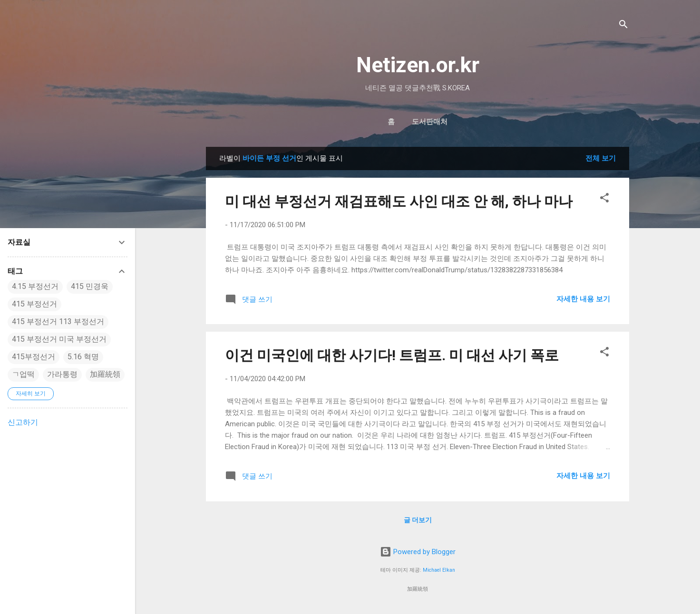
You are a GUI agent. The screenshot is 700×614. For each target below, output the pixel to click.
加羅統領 (105, 374)
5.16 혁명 (83, 357)
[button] (604, 199)
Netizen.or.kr (418, 65)
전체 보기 (601, 158)
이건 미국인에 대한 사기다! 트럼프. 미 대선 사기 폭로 (392, 355)
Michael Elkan (439, 570)
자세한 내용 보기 (583, 299)
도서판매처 (430, 122)
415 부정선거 (34, 304)
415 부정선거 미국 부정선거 (59, 339)
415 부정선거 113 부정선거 (58, 321)
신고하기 (23, 422)
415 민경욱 (90, 286)
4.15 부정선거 (35, 286)
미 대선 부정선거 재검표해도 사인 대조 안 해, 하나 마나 (399, 201)
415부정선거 (34, 357)
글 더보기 (418, 520)
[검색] (623, 26)
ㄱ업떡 (23, 374)
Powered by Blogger (418, 552)
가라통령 (62, 374)
